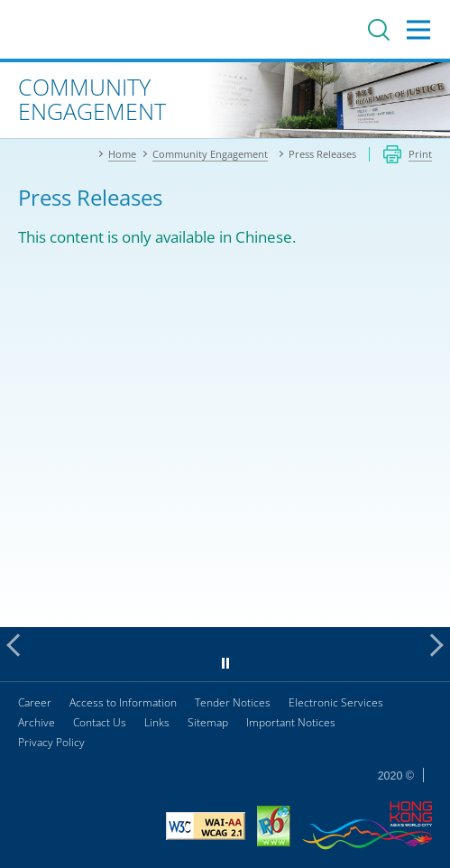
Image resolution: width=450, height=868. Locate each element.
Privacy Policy (51, 742)
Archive (37, 722)
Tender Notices (233, 702)
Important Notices (291, 722)
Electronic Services (336, 702)
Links (157, 722)
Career (35, 702)
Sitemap (208, 722)
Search (379, 30)
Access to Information (123, 702)
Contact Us (100, 722)
